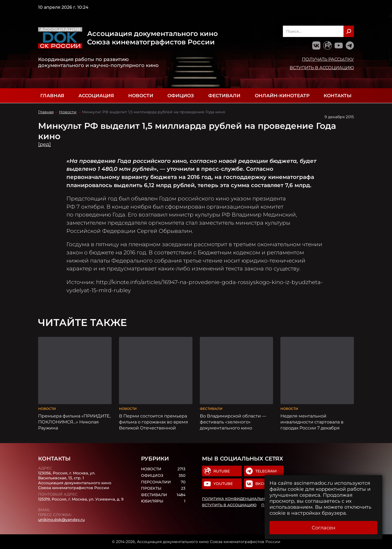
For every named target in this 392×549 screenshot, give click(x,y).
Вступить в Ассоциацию (322, 68)
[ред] (45, 144)
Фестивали (224, 96)
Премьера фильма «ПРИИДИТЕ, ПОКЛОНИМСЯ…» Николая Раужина (74, 422)
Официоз (181, 96)
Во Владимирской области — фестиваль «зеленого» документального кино (233, 422)
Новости (141, 96)
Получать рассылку (328, 59)
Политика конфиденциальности (239, 499)
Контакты (338, 96)
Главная (52, 96)
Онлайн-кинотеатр (282, 96)
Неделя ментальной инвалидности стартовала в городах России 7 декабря (312, 422)
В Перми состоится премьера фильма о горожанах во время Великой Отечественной (154, 422)
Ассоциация (96, 96)
